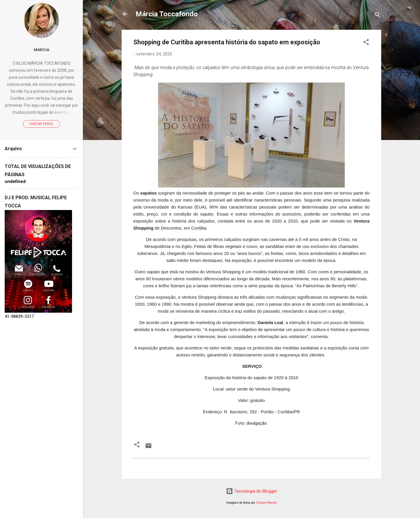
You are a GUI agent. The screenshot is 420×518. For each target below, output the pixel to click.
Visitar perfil (41, 124)
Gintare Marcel (266, 503)
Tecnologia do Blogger (252, 491)
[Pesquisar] (378, 16)
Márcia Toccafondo (167, 14)
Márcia (42, 50)
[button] (366, 43)
